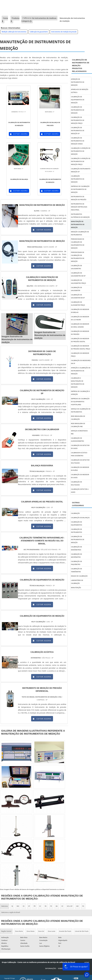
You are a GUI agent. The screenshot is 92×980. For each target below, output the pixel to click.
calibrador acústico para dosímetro (79, 454)
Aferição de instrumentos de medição (78, 82)
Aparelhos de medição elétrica (80, 91)
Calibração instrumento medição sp (81, 170)
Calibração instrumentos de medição (78, 179)
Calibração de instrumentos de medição (78, 110)
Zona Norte (19, 931)
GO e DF (70, 906)
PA (83, 906)
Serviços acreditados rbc (79, 432)
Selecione (5, 906)
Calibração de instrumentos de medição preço (78, 120)
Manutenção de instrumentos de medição (78, 224)
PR (35, 906)
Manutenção (76, 588)
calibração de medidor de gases (80, 476)
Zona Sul (41, 931)
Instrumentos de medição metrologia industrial (79, 207)
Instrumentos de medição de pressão (64, 32)
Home (87, 962)
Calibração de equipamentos (76, 523)
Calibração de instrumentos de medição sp (78, 131)
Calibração (75, 513)
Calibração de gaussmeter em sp (78, 296)
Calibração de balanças (80, 518)
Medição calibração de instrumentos (14, 32)
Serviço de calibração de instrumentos (81, 410)
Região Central (6, 931)
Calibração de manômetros (76, 548)
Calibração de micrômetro (76, 556)
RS (46, 906)
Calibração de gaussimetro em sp (78, 274)
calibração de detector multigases (80, 461)
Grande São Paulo (65, 931)
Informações (51, 968)
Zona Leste (51, 931)
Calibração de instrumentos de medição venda (78, 141)
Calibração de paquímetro (76, 563)
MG (18, 906)
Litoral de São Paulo (82, 931)
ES (24, 906)
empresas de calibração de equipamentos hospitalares (80, 402)
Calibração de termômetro (76, 570)
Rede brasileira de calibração (78, 418)
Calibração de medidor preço (80, 355)
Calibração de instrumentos (76, 531)
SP (29, 906)
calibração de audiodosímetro (77, 440)
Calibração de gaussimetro (39, 32)
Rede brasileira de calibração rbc (78, 425)
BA (57, 906)
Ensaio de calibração (79, 576)
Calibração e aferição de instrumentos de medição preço (81, 161)
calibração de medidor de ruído (80, 469)
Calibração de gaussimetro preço (78, 282)
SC (40, 906)
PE (51, 906)
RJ (12, 906)
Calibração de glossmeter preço (78, 304)
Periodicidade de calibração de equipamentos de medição (78, 244)
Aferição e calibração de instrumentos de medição (81, 371)
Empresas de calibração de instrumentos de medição (80, 189)
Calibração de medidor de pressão (80, 333)
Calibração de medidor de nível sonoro (80, 325)
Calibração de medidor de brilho (80, 311)
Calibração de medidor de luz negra (80, 318)
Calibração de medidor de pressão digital (80, 340)
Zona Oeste (30, 931)
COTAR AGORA (19, 134)
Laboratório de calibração (77, 582)
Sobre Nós (62, 968)
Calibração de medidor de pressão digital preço (81, 347)
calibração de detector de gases (80, 447)
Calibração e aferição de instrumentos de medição (81, 151)
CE (62, 906)
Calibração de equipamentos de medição (78, 100)
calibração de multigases (76, 483)
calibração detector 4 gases (80, 491)
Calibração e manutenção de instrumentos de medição (78, 383)
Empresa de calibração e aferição (80, 393)
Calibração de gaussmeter (76, 289)
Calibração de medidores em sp (81, 362)
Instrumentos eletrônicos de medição (80, 216)
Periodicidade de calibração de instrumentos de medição (78, 257)
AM (77, 906)
